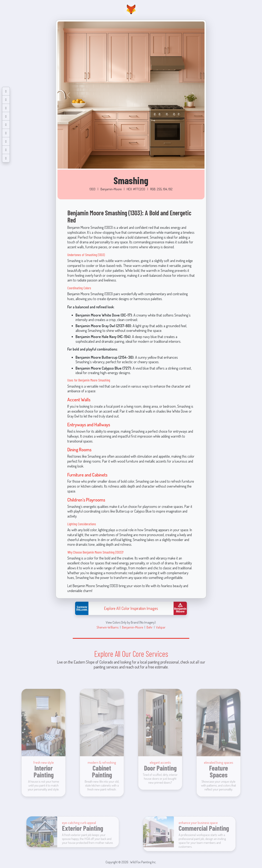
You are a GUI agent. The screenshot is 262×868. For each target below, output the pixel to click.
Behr (150, 627)
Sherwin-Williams (108, 627)
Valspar (161, 627)
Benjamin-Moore (133, 627)
